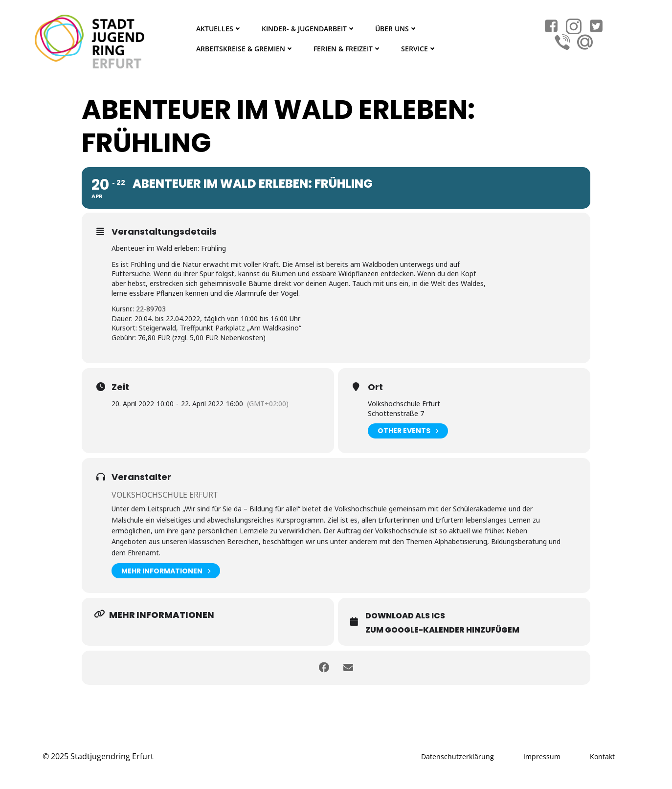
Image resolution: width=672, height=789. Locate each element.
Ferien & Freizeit (347, 49)
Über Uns (396, 29)
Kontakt (602, 756)
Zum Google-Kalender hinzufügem (442, 630)
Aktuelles (219, 29)
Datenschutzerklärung (458, 756)
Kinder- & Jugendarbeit (309, 29)
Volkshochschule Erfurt (165, 495)
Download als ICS (405, 616)
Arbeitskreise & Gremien (245, 49)
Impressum (542, 756)
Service (419, 49)
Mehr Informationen (166, 571)
